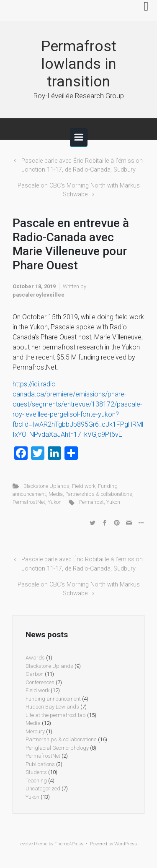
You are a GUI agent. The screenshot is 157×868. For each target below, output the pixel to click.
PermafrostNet (29, 502)
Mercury (35, 731)
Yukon (55, 502)
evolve (27, 844)
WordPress (126, 844)
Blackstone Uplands (46, 486)
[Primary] (79, 137)
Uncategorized (43, 788)
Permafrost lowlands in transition (79, 64)
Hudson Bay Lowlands (52, 707)
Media (56, 494)
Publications (40, 764)
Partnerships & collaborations (99, 494)
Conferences (40, 682)
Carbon (35, 674)
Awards (35, 658)
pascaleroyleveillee (39, 295)
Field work (84, 486)
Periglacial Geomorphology (57, 748)
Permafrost (91, 502)
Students (36, 772)
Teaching (36, 781)
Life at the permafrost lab (56, 715)
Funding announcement (53, 699)
